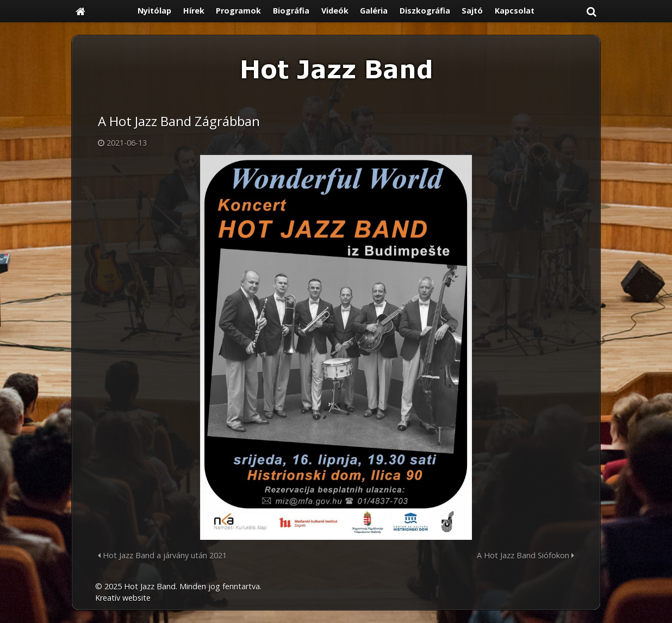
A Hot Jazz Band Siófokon (525, 555)
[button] (592, 11)
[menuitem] (154, 11)
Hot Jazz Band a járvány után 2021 (162, 555)
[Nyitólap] (80, 11)
